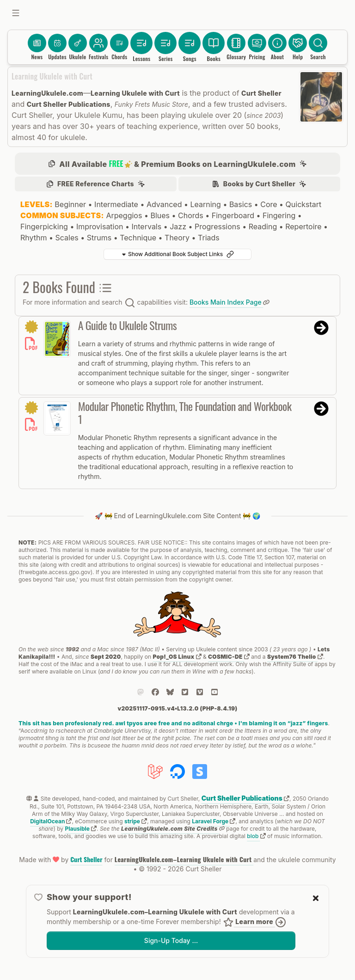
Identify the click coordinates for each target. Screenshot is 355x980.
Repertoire (303, 227)
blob (256, 836)
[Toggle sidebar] (16, 13)
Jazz (178, 227)
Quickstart (304, 204)
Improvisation (100, 227)
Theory (177, 238)
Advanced (164, 204)
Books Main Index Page (230, 302)
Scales (67, 238)
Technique (138, 238)
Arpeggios (124, 215)
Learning (205, 204)
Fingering (279, 215)
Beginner (70, 204)
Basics (241, 204)
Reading (263, 227)
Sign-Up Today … (171, 940)
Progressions (217, 227)
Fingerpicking (44, 227)
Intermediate (116, 204)
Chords (191, 215)
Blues (160, 215)
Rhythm (34, 238)
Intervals (147, 227)
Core (269, 204)
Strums (99, 238)
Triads (209, 238)
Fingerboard (233, 215)
